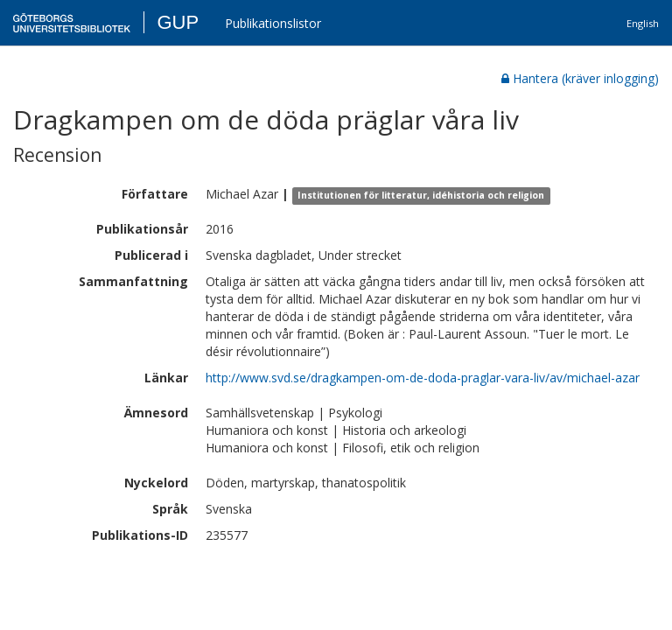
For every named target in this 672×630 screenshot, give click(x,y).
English (643, 23)
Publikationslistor (273, 23)
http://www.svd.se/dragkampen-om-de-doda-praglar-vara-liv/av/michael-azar (423, 378)
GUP (178, 22)
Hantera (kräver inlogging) (580, 78)
